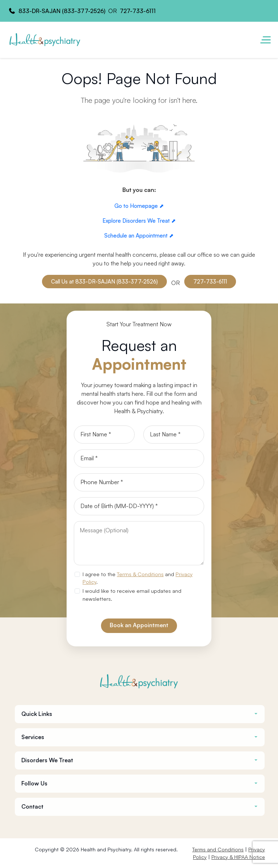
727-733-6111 (210, 282)
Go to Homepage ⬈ (139, 206)
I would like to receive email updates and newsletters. (132, 595)
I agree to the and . (138, 578)
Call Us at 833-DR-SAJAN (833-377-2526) (104, 282)
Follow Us (34, 783)
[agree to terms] (77, 574)
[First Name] (104, 435)
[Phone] (139, 482)
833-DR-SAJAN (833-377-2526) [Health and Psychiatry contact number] (62, 11)
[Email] (139, 458)
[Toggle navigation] (265, 40)
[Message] (139, 543)
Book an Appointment (139, 625)
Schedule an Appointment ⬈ (139, 236)
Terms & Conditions (140, 574)
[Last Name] (174, 435)
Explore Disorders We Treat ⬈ (139, 221)
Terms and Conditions (218, 849)
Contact (32, 807)
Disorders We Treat (47, 760)
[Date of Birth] (139, 506)
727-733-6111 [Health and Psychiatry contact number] (138, 11)
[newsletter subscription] (77, 591)
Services (33, 737)
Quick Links (37, 714)
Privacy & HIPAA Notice (238, 857)
